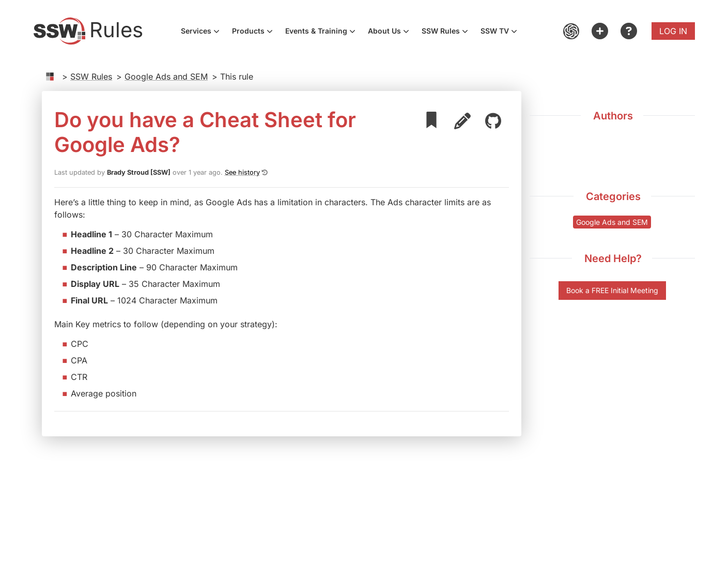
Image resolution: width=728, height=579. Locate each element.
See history (242, 172)
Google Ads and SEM (166, 77)
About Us (392, 32)
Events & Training (323, 32)
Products (255, 32)
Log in (673, 31)
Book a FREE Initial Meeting (612, 290)
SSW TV (502, 32)
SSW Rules (448, 32)
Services (203, 32)
